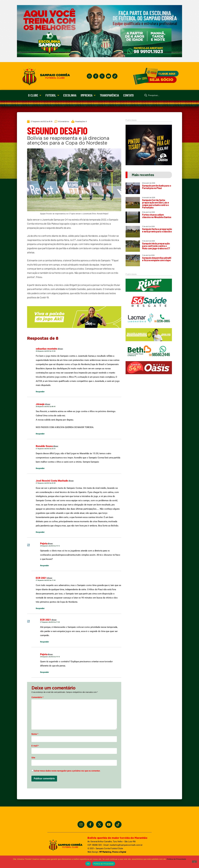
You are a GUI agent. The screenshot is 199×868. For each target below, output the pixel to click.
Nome (35, 734)
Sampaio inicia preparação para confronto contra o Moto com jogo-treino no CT (156, 246)
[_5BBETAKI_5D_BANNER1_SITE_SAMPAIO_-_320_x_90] (149, 342)
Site (33, 758)
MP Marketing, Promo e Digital (113, 852)
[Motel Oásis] (149, 164)
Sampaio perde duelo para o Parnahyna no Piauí (156, 187)
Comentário (37, 697)
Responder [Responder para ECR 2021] (40, 608)
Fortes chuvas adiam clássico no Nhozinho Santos (157, 216)
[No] (194, 862)
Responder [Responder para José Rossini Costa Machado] (40, 532)
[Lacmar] (149, 326)
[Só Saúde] (149, 309)
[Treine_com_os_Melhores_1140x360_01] (99, 56)
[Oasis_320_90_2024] (149, 375)
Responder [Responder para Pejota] (45, 566)
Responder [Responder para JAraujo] (40, 434)
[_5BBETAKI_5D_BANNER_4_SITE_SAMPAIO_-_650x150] (74, 329)
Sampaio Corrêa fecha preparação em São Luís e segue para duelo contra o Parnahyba (155, 204)
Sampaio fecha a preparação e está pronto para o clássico (157, 230)
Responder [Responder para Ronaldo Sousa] (40, 468)
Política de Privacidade (176, 859)
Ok (88, 864)
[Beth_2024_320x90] (149, 359)
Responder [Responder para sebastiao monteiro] (40, 392)
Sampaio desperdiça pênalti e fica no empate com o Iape (157, 259)
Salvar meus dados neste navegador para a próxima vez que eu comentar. (67, 771)
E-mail (35, 746)
